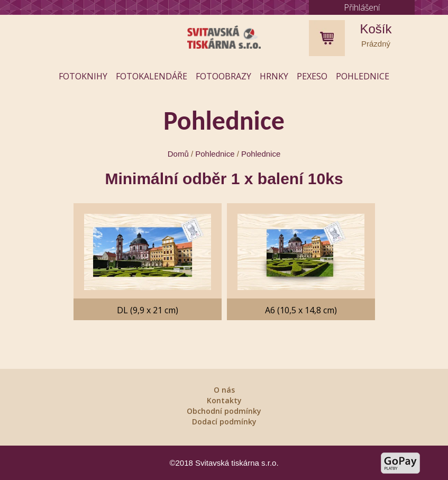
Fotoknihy (83, 76)
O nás (224, 390)
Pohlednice (363, 76)
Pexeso (312, 76)
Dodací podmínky (224, 422)
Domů (178, 154)
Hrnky (274, 76)
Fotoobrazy (223, 76)
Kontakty (224, 400)
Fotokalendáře (152, 76)
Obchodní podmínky (224, 411)
